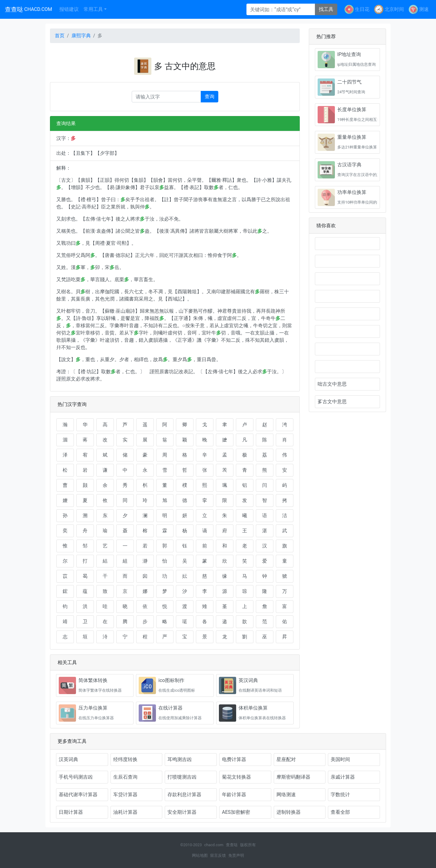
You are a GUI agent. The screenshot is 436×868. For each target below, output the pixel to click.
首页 (60, 36)
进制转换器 (289, 812)
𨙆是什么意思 (347, 244)
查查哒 (28, 9)
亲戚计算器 (343, 777)
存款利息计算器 (184, 795)
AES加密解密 (236, 812)
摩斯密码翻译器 (293, 777)
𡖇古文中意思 (347, 331)
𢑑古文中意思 (347, 349)
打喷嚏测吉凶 (182, 777)
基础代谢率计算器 (78, 795)
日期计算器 (71, 812)
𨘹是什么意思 (347, 296)
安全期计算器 (182, 812)
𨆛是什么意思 (347, 279)
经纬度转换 (125, 759)
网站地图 (200, 855)
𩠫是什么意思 (347, 261)
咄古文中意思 (332, 384)
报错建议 (69, 9)
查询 (210, 96)
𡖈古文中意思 (347, 367)
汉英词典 (68, 759)
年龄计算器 (234, 795)
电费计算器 (234, 759)
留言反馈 (218, 855)
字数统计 (340, 795)
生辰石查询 (125, 777)
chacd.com (214, 845)
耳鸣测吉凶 (180, 759)
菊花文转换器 (236, 777)
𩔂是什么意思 (347, 314)
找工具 (326, 9)
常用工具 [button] (93, 9)
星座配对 (286, 759)
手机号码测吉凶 (76, 777)
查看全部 (340, 812)
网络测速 (286, 795)
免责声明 (236, 855)
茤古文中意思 (332, 402)
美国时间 (340, 759)
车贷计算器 (125, 795)
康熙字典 (81, 36)
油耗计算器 (125, 812)
